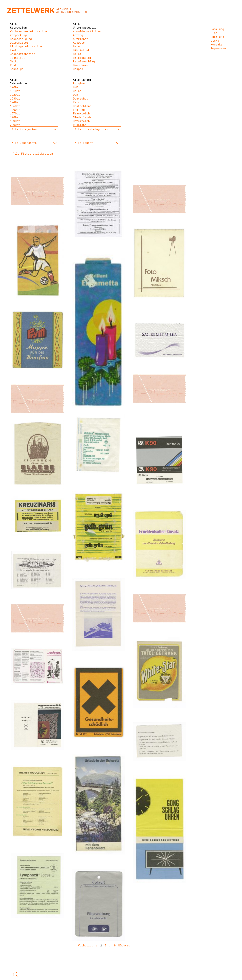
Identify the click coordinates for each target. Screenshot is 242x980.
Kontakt (216, 45)
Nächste (124, 946)
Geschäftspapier (21, 54)
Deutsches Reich (80, 100)
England (79, 110)
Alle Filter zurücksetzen (33, 154)
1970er (15, 114)
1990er (15, 121)
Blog (214, 33)
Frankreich (81, 114)
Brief (77, 54)
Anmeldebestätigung (84, 31)
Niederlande (82, 117)
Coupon (78, 69)
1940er (15, 102)
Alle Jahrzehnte (18, 82)
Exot (13, 50)
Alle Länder (82, 80)
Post (13, 65)
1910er (15, 91)
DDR (75, 95)
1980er (15, 117)
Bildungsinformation (21, 46)
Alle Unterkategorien (84, 26)
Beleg (77, 46)
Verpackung (18, 35)
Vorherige (86, 946)
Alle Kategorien (18, 26)
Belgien (79, 83)
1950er (15, 106)
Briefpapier (82, 58)
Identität (17, 58)
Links (215, 41)
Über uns (217, 37)
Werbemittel (19, 43)
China (77, 91)
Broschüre (80, 65)
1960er (15, 110)
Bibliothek (81, 50)
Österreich (81, 121)
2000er (15, 125)
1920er (15, 95)
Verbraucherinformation (21, 31)
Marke (14, 62)
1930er (15, 99)
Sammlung (217, 29)
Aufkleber (80, 39)
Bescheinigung (21, 39)
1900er (15, 87)
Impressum (218, 48)
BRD (75, 87)
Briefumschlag (84, 62)
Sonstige (17, 69)
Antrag (78, 35)
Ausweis (79, 43)
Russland (80, 125)
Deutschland (82, 106)
